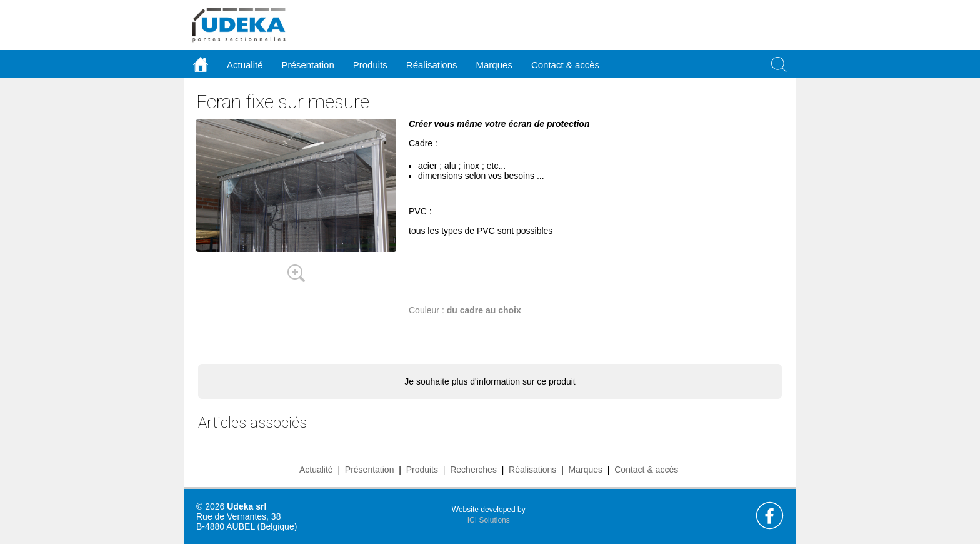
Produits (422, 470)
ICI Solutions (489, 520)
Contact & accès (565, 65)
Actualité (316, 470)
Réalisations (532, 470)
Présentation (370, 470)
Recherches (473, 470)
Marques (586, 470)
